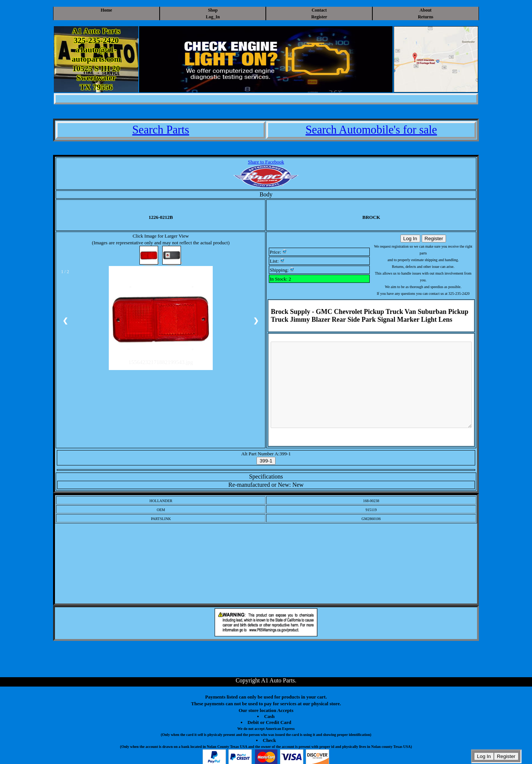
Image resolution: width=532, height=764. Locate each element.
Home (106, 10)
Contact (319, 10)
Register (319, 17)
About (425, 10)
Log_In (213, 17)
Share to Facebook (266, 162)
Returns (426, 17)
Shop (213, 10)
